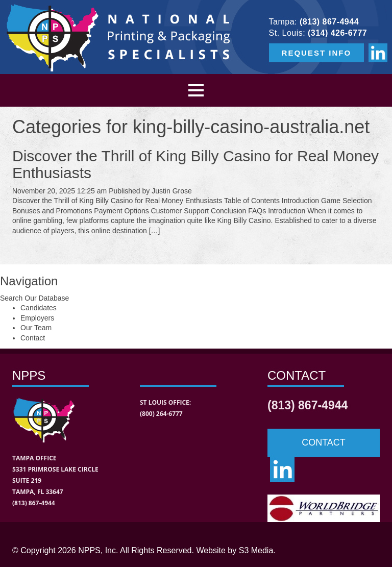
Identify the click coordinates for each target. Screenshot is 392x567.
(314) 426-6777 (337, 33)
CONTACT (324, 442)
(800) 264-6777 (161, 414)
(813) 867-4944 (329, 22)
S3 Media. (257, 550)
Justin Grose (172, 191)
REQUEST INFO (317, 53)
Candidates (39, 308)
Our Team (36, 328)
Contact (33, 338)
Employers (37, 318)
